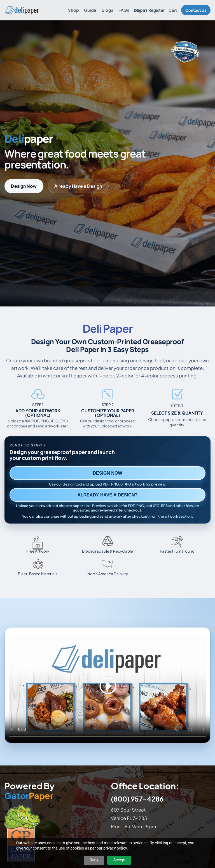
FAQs (124, 10)
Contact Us (196, 10)
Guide (90, 10)
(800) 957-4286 (137, 799)
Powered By (30, 791)
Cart (173, 10)
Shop (73, 10)
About (141, 10)
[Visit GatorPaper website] (54, 833)
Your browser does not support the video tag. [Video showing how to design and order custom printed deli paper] (107, 685)
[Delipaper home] (22, 10)
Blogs (107, 10)
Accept (119, 860)
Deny (94, 860)
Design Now (24, 186)
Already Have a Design (78, 186)
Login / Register (149, 10)
